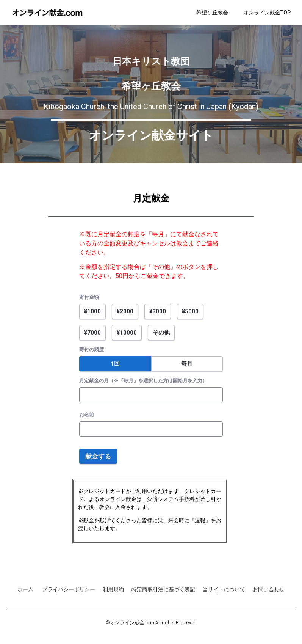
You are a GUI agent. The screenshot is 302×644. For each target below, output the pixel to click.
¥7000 (92, 333)
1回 (115, 364)
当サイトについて (224, 589)
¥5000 (190, 311)
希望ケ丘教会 (212, 13)
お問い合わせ (269, 589)
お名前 (87, 415)
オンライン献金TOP (267, 13)
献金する (98, 456)
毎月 (187, 364)
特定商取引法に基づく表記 (163, 589)
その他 (161, 333)
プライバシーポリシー (69, 589)
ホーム (26, 589)
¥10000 (127, 333)
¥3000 (158, 311)
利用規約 (113, 589)
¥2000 (125, 311)
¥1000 (92, 311)
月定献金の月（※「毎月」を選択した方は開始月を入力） (143, 381)
